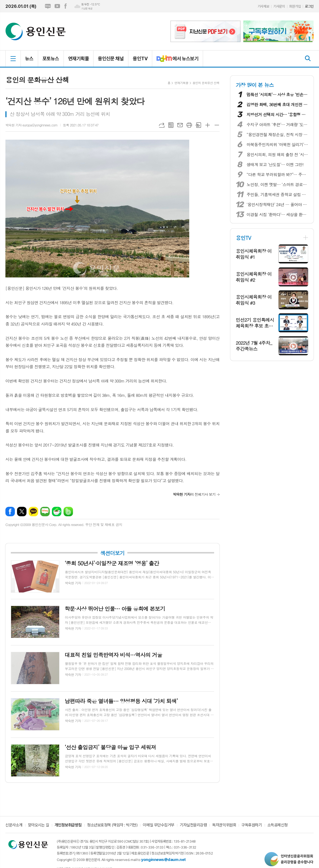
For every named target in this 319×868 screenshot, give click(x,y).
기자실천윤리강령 (193, 825)
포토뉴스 (51, 58)
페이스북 (65, 6)
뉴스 (29, 58)
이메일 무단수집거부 (159, 825)
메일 (180, 125)
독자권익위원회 (224, 825)
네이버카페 (57, 512)
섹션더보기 (112, 553)
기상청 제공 (87, 9)
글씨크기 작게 (217, 125)
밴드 (68, 512)
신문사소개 (14, 825)
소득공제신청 (278, 825)
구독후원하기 (252, 825)
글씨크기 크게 (208, 125)
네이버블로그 (48, 6)
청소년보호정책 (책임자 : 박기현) (112, 825)
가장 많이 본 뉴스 (255, 85)
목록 (171, 125)
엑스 (22, 512)
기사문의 (279, 6)
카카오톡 (33, 512)
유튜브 (57, 6)
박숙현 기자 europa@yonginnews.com (31, 125)
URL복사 (162, 125)
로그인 (309, 6)
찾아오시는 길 (39, 825)
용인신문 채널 (111, 58)
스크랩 (198, 125)
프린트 (189, 125)
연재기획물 (79, 58)
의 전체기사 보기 (194, 494)
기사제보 (263, 6)
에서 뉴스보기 (175, 61)
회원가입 (295, 6)
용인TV (140, 58)
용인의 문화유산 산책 (206, 83)
